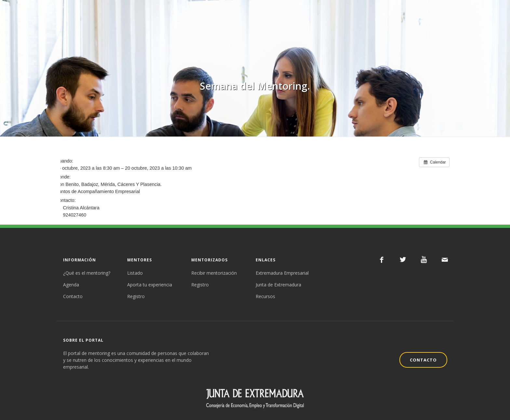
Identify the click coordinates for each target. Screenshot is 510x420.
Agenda (71, 285)
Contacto (73, 296)
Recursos (265, 296)
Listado (135, 273)
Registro (136, 296)
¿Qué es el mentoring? (87, 273)
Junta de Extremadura (278, 285)
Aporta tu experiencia (150, 285)
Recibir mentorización (214, 273)
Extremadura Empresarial (282, 273)
